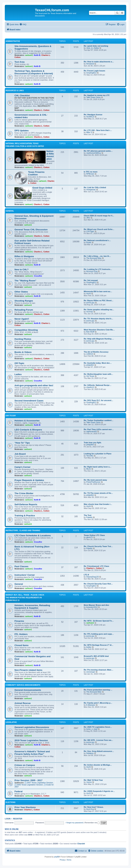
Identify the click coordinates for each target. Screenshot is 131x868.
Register (18, 819)
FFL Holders (21, 634)
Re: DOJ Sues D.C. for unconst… (98, 400)
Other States (21, 292)
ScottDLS (90, 117)
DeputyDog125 (93, 577)
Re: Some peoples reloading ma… (99, 310)
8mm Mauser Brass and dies (96, 605)
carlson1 (29, 55)
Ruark (89, 242)
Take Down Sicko (93, 97)
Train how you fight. (93, 443)
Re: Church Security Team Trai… (98, 546)
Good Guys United (42, 188)
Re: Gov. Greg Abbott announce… (99, 751)
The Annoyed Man (94, 258)
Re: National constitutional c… (97, 240)
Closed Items (21, 645)
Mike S (89, 132)
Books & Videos (23, 352)
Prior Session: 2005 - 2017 (28, 780)
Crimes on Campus (25, 765)
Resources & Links (15, 91)
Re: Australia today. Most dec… (98, 363)
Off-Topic (19, 363)
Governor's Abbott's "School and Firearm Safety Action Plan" (32, 753)
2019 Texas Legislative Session (31, 740)
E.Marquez (91, 705)
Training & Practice (25, 516)
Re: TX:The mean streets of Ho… (98, 493)
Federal (19, 791)
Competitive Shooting (26, 330)
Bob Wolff (90, 332)
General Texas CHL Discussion (31, 230)
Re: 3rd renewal (91, 280)
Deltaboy (90, 753)
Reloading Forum (24, 310)
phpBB (57, 857)
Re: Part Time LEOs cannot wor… (99, 429)
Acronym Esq (92, 271)
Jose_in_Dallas (93, 48)
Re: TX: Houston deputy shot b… (98, 319)
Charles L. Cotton (42, 110)
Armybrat (90, 64)
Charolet (81, 844)
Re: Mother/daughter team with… (98, 374)
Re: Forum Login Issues (94, 71)
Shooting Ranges (24, 301)
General (10, 211)
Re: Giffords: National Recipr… (98, 385)
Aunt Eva (90, 809)
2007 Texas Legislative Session (39, 783)
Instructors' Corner (25, 575)
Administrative (13, 41)
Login (8, 819)
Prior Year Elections (25, 807)
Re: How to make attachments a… (99, 62)
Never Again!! (22, 319)
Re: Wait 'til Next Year (93, 780)
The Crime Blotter (24, 493)
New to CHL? (21, 269)
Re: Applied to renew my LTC (97, 95)
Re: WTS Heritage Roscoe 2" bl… (99, 645)
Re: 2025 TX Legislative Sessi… (98, 727)
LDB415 (90, 354)
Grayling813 (91, 73)
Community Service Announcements (23, 685)
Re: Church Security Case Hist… (98, 584)
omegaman (91, 190)
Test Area (20, 62)
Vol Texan (90, 376)
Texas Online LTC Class (94, 535)
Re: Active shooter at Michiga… (98, 765)
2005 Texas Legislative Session (29, 785)
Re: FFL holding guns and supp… (99, 634)
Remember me (92, 823)
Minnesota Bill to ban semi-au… (98, 291)
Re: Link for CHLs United (95, 187)
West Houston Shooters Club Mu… (99, 330)
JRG (88, 218)
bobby (89, 647)
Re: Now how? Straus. (94, 807)
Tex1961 (90, 456)
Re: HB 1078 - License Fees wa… (98, 740)
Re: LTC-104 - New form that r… (98, 130)
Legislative (11, 722)
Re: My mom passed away (95, 480)
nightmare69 (92, 431)
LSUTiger (90, 231)
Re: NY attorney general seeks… (98, 151)
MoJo (89, 469)
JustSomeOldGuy (94, 153)
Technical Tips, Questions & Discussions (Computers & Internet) (34, 72)
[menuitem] (23, 24)
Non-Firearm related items (28, 670)
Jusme (89, 782)
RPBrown (90, 174)
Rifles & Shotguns (24, 256)
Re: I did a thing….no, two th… (97, 256)
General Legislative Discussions (32, 727)
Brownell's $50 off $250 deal (96, 656)
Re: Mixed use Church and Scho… (99, 229)
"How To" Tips (22, 443)
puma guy (90, 303)
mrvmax (90, 312)
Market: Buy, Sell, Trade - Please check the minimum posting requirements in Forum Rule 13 (25, 598)
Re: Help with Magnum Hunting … (99, 339)
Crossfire (38, 276)
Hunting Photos (23, 339)
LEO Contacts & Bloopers (28, 430)
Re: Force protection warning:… (98, 690)
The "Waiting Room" (25, 281)
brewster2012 (92, 607)
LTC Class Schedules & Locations (33, 535)
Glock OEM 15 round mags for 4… (99, 216)
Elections (10, 802)
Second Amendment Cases (29, 401)
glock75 (90, 537)
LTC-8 (86, 575)
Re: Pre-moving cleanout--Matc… (99, 670)
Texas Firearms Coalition (36, 173)
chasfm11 (90, 387)
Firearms (19, 621)
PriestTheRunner (93, 482)
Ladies (18, 374)
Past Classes (21, 566)
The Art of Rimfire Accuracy (96, 352)
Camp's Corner (23, 467)
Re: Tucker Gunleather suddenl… (99, 420)
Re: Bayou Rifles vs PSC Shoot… (99, 300)
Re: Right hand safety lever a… (98, 467)
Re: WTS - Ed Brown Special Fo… (99, 621)
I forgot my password (74, 823)
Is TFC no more (91, 172)
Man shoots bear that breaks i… (98, 504)
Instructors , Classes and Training (23, 531)
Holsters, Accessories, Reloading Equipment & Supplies (32, 607)
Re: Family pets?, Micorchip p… (98, 703)
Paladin (89, 517)
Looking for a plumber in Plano (98, 454)
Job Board (20, 454)
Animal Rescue (23, 703)
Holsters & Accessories (27, 421)
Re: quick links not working (96, 46)
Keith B (37, 55)
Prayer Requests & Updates (29, 480)
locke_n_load (92, 729)
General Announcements (28, 690)
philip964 (90, 365)
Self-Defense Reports (26, 504)
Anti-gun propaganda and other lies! (34, 385)
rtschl (89, 293)
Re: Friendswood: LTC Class (96, 566)
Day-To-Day (11, 416)
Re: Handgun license (93, 115)
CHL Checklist (22, 96)
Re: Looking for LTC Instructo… (98, 269)
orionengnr (91, 672)
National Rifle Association (50, 155)
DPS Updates (22, 131)
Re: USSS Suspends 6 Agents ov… (99, 791)
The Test (88, 515)
